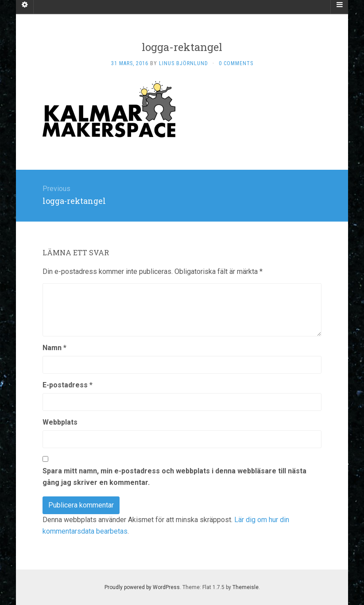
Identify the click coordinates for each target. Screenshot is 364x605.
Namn (54, 348)
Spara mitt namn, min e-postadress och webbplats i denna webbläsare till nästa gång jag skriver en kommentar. (174, 477)
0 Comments (236, 63)
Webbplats (60, 422)
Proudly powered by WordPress (142, 587)
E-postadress (68, 385)
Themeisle (246, 587)
